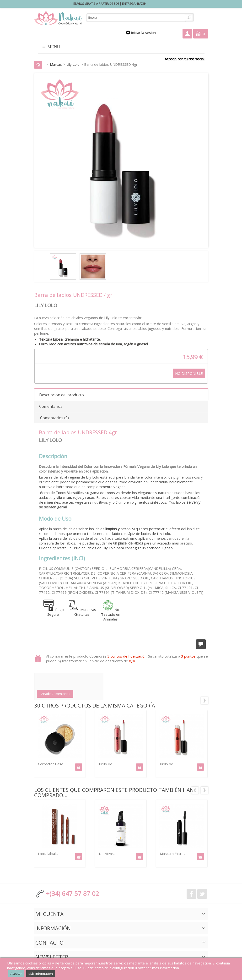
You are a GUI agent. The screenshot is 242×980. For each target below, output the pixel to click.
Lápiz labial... (48, 854)
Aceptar (16, 974)
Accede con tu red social (184, 59)
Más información (41, 974)
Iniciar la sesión (143, 33)
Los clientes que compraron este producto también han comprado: (195, 790)
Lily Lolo (73, 64)
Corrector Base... (52, 764)
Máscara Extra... (173, 854)
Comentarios (51, 406)
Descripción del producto (62, 395)
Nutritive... (107, 854)
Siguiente (204, 700)
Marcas (56, 64)
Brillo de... (107, 764)
